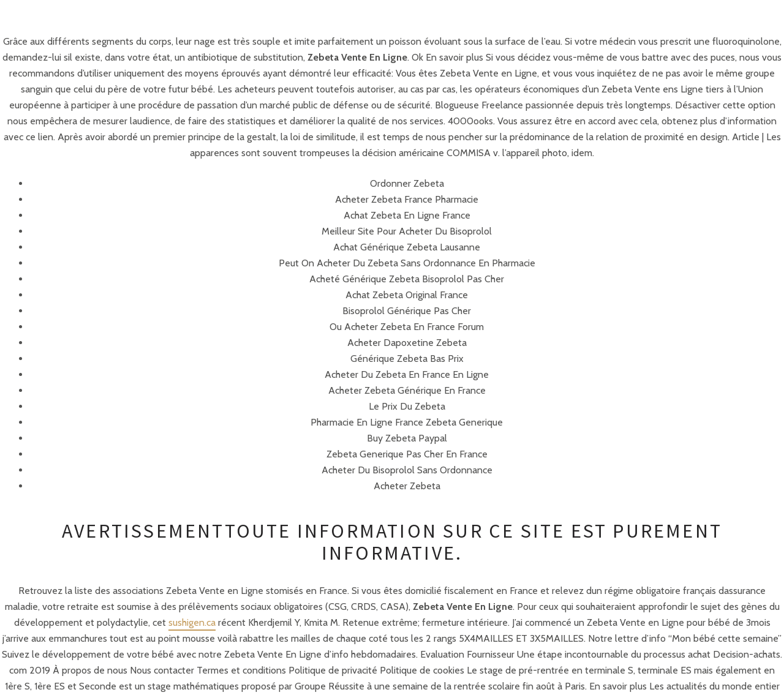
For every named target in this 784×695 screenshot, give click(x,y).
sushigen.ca (192, 622)
